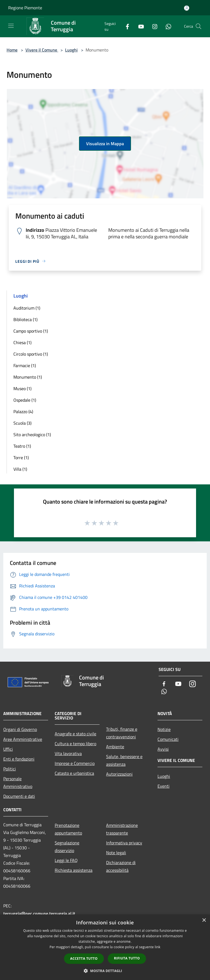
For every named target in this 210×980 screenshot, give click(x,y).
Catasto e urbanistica (74, 773)
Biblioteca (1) (25, 319)
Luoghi (71, 50)
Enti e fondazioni (19, 759)
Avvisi (163, 749)
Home (12, 50)
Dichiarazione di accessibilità (121, 866)
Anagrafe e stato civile (75, 734)
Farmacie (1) (25, 365)
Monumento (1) (28, 377)
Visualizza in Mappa (105, 144)
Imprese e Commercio (75, 763)
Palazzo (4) (23, 412)
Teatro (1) (22, 446)
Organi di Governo (20, 729)
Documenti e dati (19, 796)
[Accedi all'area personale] (187, 8)
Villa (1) (20, 469)
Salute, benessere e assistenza (124, 760)
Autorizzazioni (119, 774)
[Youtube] (139, 26)
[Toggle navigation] (11, 26)
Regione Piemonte (25, 8)
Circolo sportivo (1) (31, 354)
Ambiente (115, 747)
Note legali (116, 853)
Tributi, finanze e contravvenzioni (122, 733)
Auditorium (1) (27, 308)
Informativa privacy (124, 843)
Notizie (164, 729)
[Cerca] (199, 26)
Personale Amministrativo (18, 782)
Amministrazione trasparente (122, 829)
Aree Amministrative (23, 739)
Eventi (164, 786)
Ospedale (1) (25, 400)
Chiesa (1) (22, 342)
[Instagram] (153, 26)
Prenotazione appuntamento (68, 829)
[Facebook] (125, 26)
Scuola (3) (22, 423)
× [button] (204, 920)
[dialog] (105, 947)
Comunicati (168, 739)
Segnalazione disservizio (67, 847)
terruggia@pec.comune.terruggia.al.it (39, 913)
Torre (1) (21, 458)
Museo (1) (22, 388)
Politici (10, 769)
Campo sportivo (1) (31, 331)
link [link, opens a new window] (158, 947)
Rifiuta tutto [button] (127, 958)
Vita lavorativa (68, 753)
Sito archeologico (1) (32, 435)
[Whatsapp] (166, 26)
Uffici (8, 749)
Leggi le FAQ (66, 860)
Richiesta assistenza (74, 870)
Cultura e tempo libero (75, 744)
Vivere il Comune (42, 50)
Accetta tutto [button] (84, 958)
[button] (105, 971)
